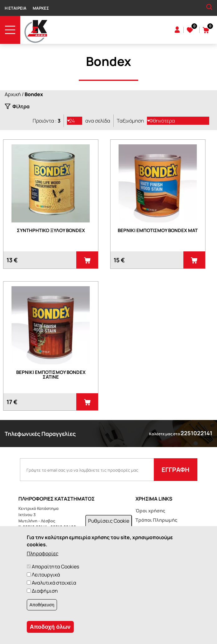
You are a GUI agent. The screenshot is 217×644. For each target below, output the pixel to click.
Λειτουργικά (46, 575)
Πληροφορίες (43, 553)
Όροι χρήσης (150, 511)
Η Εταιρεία (16, 8)
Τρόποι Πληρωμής (156, 520)
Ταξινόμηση (130, 121)
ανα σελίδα (98, 121)
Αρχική (13, 94)
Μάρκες (41, 8)
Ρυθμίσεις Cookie (109, 521)
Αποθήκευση (42, 605)
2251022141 (196, 433)
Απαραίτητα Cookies (55, 567)
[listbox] (75, 121)
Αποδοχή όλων (50, 627)
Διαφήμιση (45, 591)
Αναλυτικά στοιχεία (54, 583)
